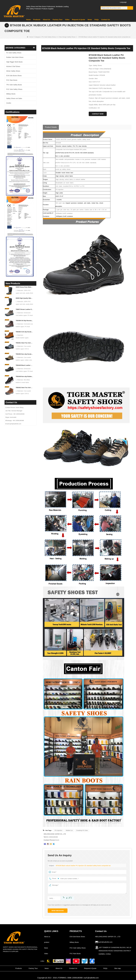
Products (37, 20)
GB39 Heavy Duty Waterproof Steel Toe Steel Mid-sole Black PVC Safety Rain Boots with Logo (24, 287)
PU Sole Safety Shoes (49, 37)
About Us (46, 20)
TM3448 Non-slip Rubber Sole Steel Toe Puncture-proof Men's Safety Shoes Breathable (24, 376)
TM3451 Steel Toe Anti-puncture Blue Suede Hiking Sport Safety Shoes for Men (24, 343)
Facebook (103, 2)
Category (38, 37)
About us (47, 937)
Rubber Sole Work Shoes (15, 57)
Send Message (58, 911)
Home (28, 20)
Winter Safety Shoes (13, 71)
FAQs (97, 20)
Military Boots (11, 94)
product (47, 942)
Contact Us (106, 20)
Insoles (9, 103)
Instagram (115, 2)
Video (67, 20)
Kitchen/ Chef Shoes (13, 66)
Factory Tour (58, 20)
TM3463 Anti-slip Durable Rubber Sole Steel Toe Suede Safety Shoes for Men (24, 332)
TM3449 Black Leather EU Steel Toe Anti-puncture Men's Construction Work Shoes (24, 365)
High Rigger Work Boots (14, 62)
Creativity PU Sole (82, 830)
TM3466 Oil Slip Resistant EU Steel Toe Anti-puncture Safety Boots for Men (24, 321)
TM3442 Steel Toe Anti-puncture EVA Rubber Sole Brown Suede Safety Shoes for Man (24, 388)
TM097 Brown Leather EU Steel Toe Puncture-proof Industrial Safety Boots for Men (24, 309)
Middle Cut (69, 830)
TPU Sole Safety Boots (14, 85)
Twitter (111, 2)
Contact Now (98, 114)
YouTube (107, 2)
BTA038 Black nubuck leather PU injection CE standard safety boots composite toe (82, 866)
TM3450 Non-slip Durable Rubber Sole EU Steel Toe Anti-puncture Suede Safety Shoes (24, 354)
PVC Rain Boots (12, 80)
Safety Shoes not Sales (14, 98)
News (90, 20)
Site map (117, 968)
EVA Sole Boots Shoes (14, 76)
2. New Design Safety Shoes (67, 37)
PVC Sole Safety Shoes (14, 89)
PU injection (58, 830)
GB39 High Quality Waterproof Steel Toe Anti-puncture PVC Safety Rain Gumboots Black (24, 298)
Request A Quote (79, 20)
